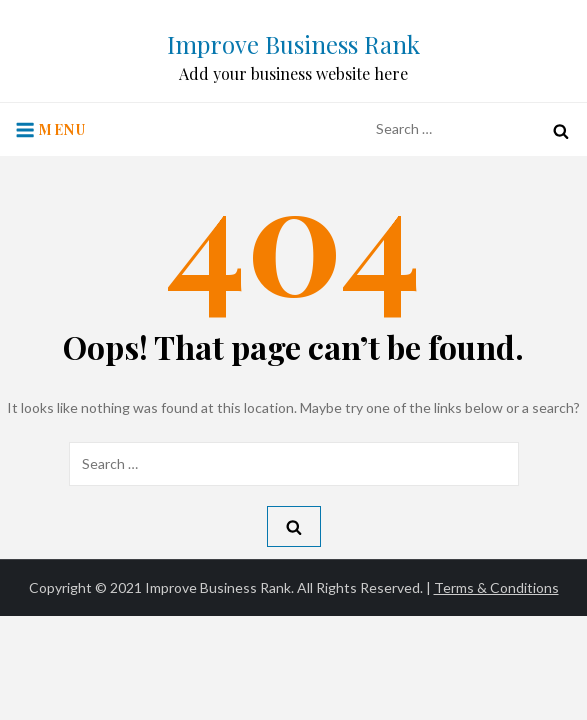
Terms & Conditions (496, 587)
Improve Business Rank (293, 44)
